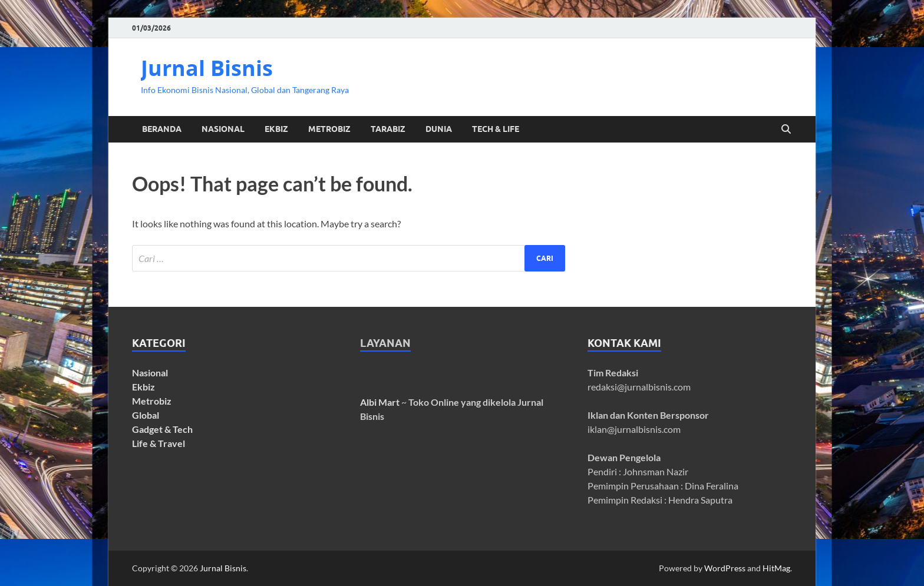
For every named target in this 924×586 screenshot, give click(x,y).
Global (146, 415)
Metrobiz (152, 401)
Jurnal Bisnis (207, 68)
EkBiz (276, 129)
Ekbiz (143, 387)
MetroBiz (329, 129)
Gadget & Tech (162, 429)
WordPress (725, 568)
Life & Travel (159, 443)
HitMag (776, 568)
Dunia (439, 129)
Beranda (162, 129)
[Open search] (786, 130)
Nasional (223, 129)
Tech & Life (496, 129)
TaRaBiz (388, 129)
